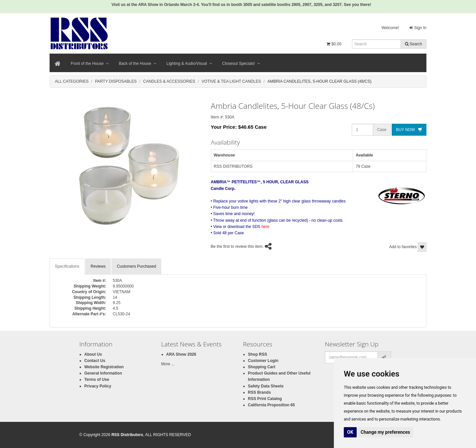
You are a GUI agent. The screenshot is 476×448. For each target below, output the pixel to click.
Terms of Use (97, 380)
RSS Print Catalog (265, 399)
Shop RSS (258, 354)
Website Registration (104, 367)
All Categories (72, 81)
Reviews (98, 266)
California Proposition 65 (271, 405)
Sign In (418, 28)
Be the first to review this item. (237, 247)
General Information (103, 373)
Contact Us (95, 361)
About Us (93, 354)
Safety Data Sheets (266, 386)
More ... (168, 364)
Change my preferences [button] (385, 432)
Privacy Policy (98, 386)
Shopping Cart (262, 367)
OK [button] (350, 432)
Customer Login (263, 361)
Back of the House (138, 64)
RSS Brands (259, 392)
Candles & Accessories (169, 81)
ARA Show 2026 (181, 354)
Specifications (67, 266)
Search (414, 44)
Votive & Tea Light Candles (231, 81)
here (265, 227)
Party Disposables (116, 81)
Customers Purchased (136, 266)
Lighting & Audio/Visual (189, 64)
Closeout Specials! (241, 64)
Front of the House (90, 64)
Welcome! (390, 28)
